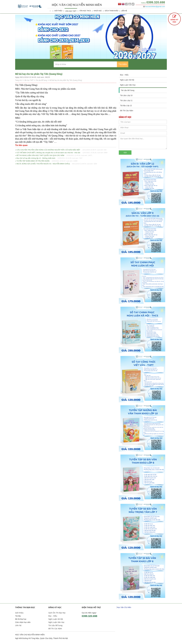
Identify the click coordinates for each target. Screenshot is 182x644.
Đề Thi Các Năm (127, 111)
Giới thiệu (58, 11)
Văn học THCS (85, 11)
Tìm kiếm (123, 64)
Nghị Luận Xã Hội (127, 80)
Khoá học (98, 11)
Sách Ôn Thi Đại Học (57, 613)
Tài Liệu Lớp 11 (126, 100)
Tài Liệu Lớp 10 (126, 95)
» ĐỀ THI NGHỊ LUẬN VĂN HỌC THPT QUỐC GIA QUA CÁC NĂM (54, 155)
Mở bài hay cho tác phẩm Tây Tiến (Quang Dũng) (66, 80)
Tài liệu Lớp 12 (126, 106)
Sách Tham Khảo (111, 11)
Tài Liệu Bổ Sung (41, 80)
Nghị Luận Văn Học (128, 85)
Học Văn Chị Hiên (124, 607)
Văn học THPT (71, 11)
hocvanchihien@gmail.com (155, 7)
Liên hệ (124, 11)
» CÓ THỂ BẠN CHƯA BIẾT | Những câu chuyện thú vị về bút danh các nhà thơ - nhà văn (61, 153)
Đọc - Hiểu (124, 75)
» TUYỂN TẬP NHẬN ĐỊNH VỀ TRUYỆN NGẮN (46, 161)
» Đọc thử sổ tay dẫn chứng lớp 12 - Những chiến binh (49, 158)
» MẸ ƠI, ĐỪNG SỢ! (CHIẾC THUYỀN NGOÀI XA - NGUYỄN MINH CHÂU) (56, 164)
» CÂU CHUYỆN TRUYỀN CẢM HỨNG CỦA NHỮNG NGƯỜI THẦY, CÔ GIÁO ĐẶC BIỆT (61, 150)
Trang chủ (19, 80)
